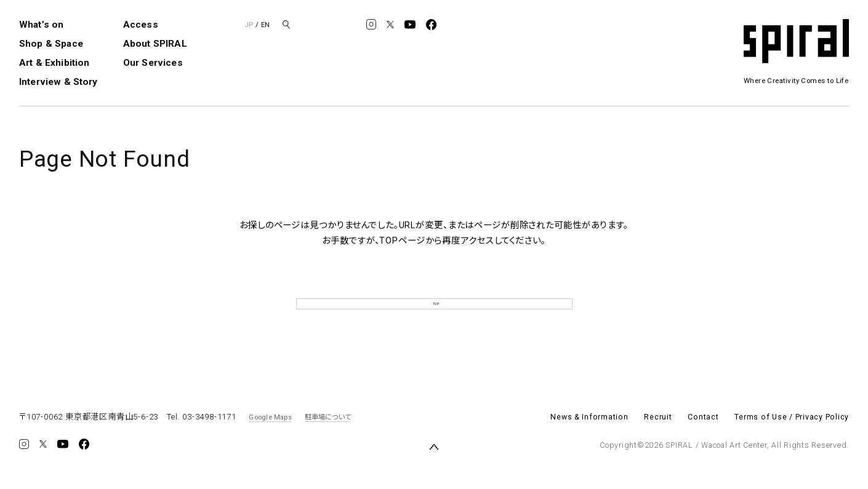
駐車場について (328, 437)
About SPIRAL (155, 44)
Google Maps (270, 437)
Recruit (658, 438)
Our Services (153, 63)
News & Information (589, 438)
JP (249, 25)
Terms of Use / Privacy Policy (792, 438)
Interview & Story (58, 82)
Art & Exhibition (54, 63)
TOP (434, 314)
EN (265, 25)
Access (141, 25)
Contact (703, 438)
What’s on (41, 25)
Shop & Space (51, 44)
